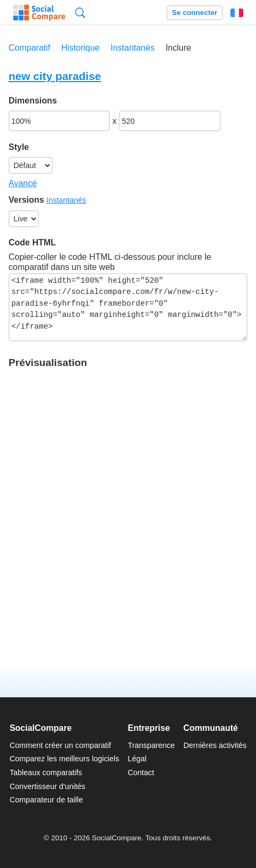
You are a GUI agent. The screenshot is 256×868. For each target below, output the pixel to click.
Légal (137, 759)
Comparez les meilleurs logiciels (65, 759)
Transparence (151, 745)
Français (237, 13)
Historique (81, 48)
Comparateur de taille (46, 800)
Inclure (178, 48)
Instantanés (133, 48)
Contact (141, 773)
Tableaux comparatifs (46, 773)
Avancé (23, 183)
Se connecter (194, 13)
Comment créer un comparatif (60, 745)
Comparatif (29, 48)
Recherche (80, 13)
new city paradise (55, 76)
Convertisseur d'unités (47, 786)
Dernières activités (215, 745)
